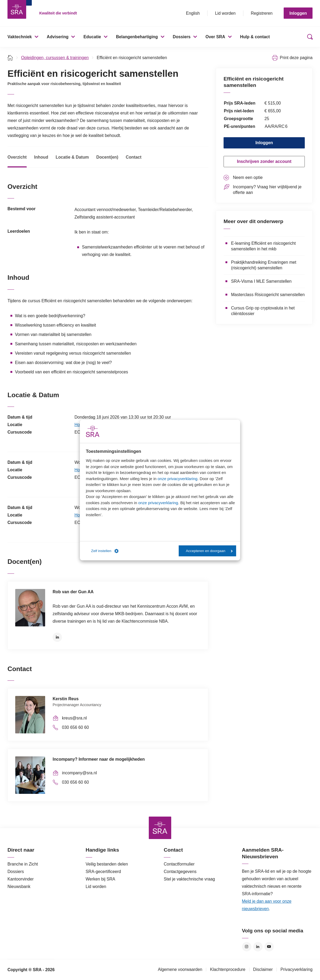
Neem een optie (248, 177)
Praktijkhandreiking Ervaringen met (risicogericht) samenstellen (264, 265)
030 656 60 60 (75, 727)
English (193, 13)
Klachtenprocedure (228, 969)
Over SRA (215, 37)
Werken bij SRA (101, 879)
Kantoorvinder (21, 879)
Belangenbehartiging (137, 37)
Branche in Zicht (23, 864)
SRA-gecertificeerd (103, 872)
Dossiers (182, 37)
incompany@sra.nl (79, 773)
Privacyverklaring (296, 969)
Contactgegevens (180, 872)
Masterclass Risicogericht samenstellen (268, 295)
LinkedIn (57, 637)
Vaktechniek (20, 37)
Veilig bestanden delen (107, 864)
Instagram (247, 947)
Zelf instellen (105, 551)
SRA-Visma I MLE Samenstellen (261, 281)
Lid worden (225, 13)
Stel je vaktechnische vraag (189, 879)
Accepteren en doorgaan (209, 551)
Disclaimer (263, 969)
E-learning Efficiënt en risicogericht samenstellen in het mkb (263, 246)
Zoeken (309, 37)
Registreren (262, 13)
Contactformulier (179, 864)
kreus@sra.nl (74, 718)
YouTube (269, 947)
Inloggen (298, 13)
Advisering (58, 37)
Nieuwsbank (19, 887)
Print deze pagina (296, 58)
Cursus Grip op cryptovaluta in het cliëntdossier (263, 311)
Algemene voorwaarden (180, 969)
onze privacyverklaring (177, 479)
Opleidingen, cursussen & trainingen (55, 58)
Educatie (92, 37)
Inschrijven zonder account (264, 161)
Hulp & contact (255, 37)
